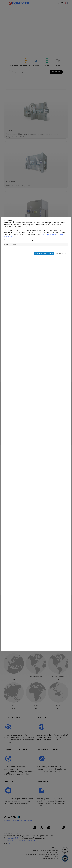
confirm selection (61, 254)
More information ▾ (11, 244)
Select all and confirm (44, 254)
